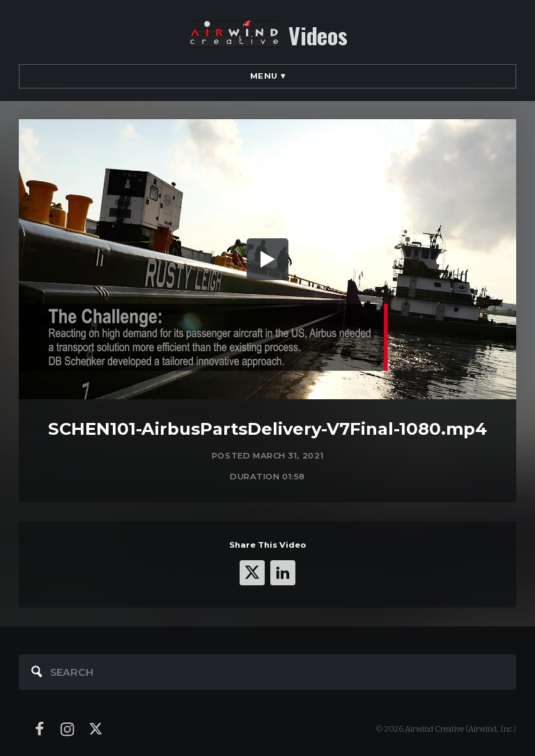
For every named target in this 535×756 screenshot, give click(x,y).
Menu (268, 76)
